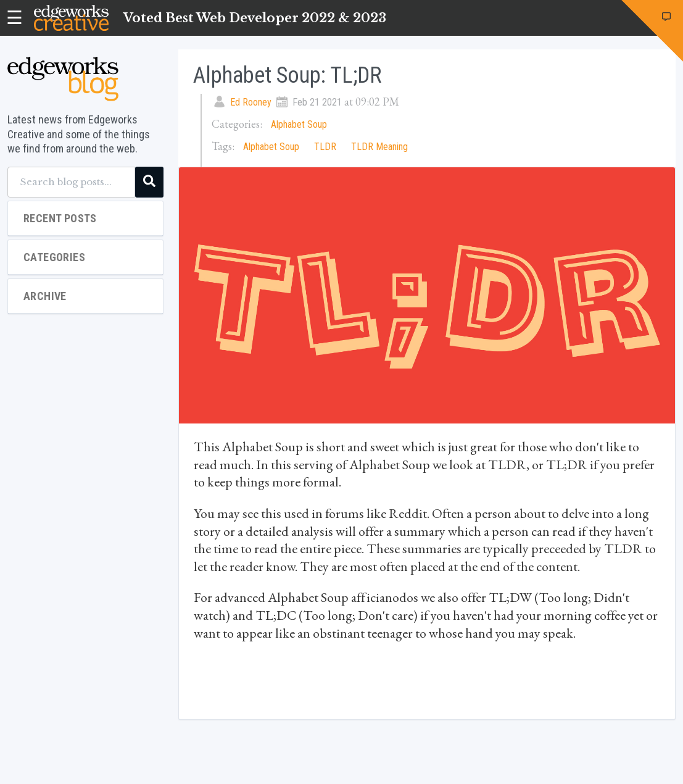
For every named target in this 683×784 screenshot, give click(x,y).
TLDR (325, 147)
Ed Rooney (251, 102)
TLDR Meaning (379, 147)
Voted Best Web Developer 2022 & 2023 (255, 18)
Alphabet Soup (299, 124)
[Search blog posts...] (71, 182)
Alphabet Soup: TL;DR (288, 75)
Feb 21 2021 (317, 102)
